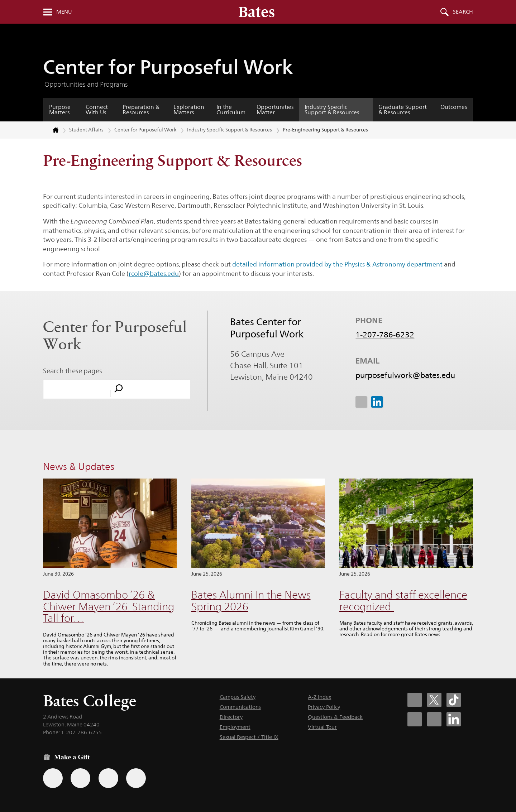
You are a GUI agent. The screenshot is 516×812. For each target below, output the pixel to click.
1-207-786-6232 (385, 335)
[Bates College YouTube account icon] (434, 719)
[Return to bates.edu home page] (51, 130)
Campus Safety (238, 697)
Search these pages (73, 371)
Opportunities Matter (275, 110)
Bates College (90, 701)
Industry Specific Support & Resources (332, 110)
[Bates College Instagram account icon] (415, 719)
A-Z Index (319, 697)
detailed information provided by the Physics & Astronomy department (337, 264)
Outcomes (454, 107)
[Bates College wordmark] (257, 12)
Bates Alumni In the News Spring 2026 (251, 601)
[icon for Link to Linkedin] (377, 402)
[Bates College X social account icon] (434, 700)
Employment (235, 727)
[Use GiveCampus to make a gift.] (136, 778)
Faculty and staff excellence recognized (403, 601)
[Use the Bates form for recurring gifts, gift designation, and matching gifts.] (53, 778)
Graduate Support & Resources (403, 110)
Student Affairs (86, 130)
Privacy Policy (324, 707)
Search (463, 12)
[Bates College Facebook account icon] (415, 700)
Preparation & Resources (141, 110)
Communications (240, 707)
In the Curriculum (231, 110)
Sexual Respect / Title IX (249, 737)
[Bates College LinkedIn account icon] (454, 719)
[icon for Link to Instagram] (361, 402)
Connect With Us (97, 110)
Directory (231, 717)
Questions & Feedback (335, 717)
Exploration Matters (189, 110)
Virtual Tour (322, 727)
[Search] (119, 389)
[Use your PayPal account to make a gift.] (108, 778)
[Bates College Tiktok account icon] (454, 700)
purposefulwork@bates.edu (405, 375)
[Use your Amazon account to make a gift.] (80, 778)
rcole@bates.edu (154, 273)
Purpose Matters (60, 110)
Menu (64, 12)
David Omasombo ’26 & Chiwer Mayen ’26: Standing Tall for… (109, 606)
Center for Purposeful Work (168, 67)
